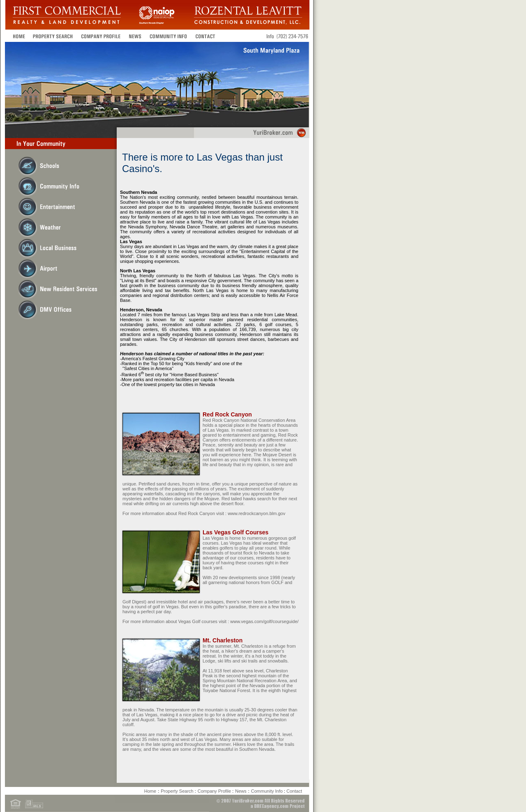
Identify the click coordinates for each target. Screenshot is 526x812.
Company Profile (215, 791)
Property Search (178, 791)
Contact (294, 791)
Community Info (268, 791)
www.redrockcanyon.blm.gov (256, 513)
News (241, 791)
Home (150, 791)
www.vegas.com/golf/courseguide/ (264, 621)
